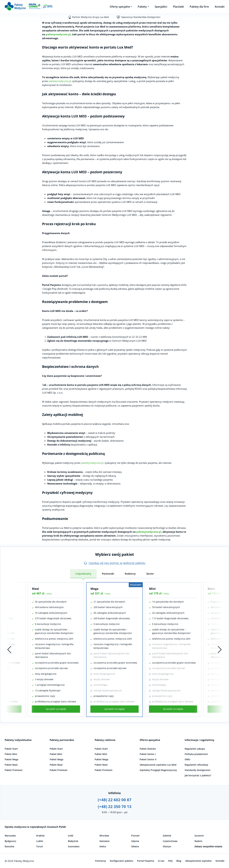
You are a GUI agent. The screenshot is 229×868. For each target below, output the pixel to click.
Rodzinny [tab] (130, 574)
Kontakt (220, 7)
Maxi (35, 589)
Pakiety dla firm (199, 7)
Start (211, 589)
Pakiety (142, 7)
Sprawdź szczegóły (56, 709)
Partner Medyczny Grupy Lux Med (91, 17)
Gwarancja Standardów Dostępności (141, 17)
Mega (94, 589)
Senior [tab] (150, 574)
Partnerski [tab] (108, 574)
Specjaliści (161, 7)
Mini (152, 589)
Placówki (178, 7)
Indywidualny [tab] (83, 574)
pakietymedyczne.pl (58, 34)
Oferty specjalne (120, 7)
